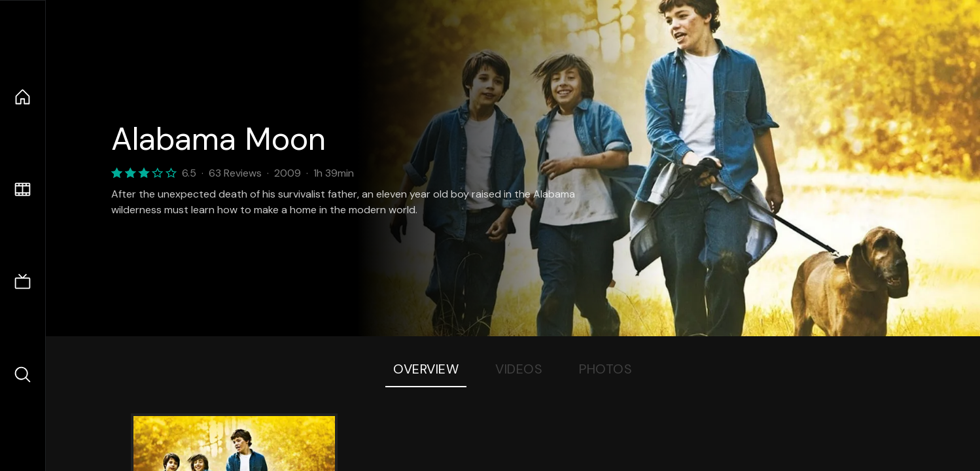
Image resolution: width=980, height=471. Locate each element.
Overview (426, 369)
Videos (519, 369)
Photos (605, 369)
